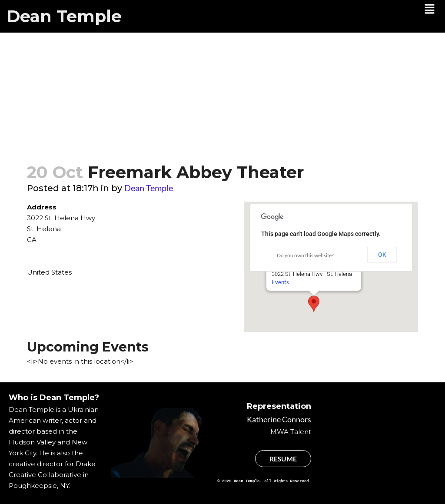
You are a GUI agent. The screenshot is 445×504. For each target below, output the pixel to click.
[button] (430, 10)
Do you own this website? (305, 255)
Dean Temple (64, 16)
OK (382, 255)
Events (280, 282)
